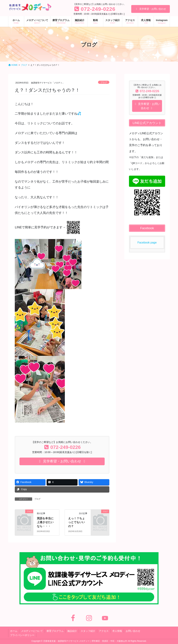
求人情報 (117, 631)
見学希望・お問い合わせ (151, 9)
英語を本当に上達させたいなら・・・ (45, 522)
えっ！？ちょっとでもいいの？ (76, 522)
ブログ (104, 82)
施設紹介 (72, 631)
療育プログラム (55, 631)
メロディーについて (32, 631)
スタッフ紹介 (88, 631)
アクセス (104, 631)
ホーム (14, 631)
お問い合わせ (133, 631)
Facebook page (147, 243)
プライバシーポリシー (22, 635)
